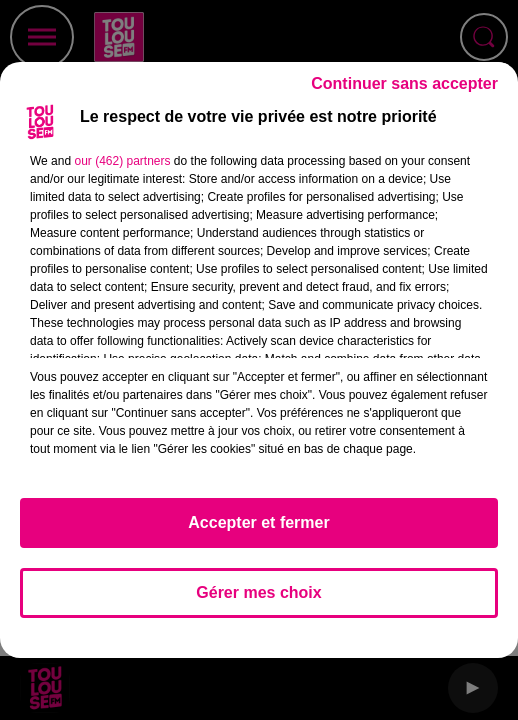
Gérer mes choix (258, 592)
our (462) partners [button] (122, 161)
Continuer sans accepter (404, 83)
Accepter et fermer (258, 522)
